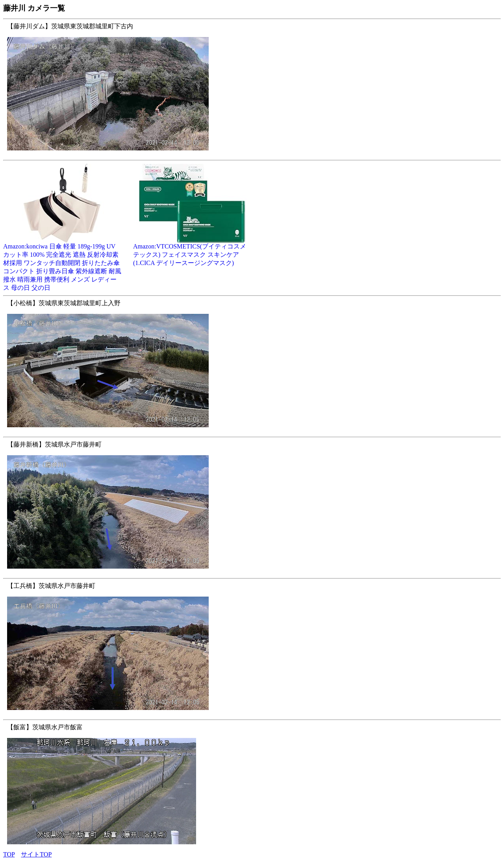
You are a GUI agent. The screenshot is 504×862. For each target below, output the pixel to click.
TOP (9, 854)
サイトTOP (36, 854)
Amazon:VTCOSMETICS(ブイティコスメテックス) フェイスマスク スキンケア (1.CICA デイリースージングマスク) (192, 252)
